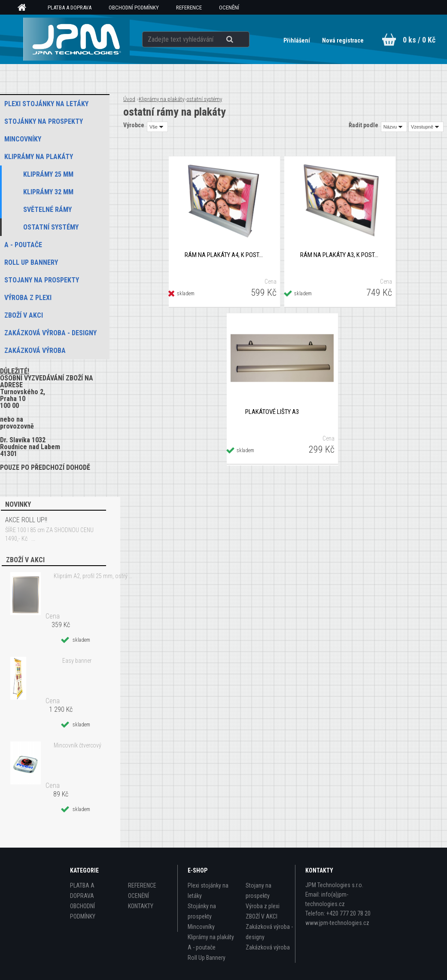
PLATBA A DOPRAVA (70, 8)
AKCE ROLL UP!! (26, 520)
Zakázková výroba (268, 947)
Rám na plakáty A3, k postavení (340, 255)
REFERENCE (189, 8)
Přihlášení (297, 40)
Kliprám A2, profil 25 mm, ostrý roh (94, 576)
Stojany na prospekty (258, 891)
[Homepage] (25, 8)
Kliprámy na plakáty (161, 99)
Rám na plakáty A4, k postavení (225, 255)
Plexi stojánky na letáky (208, 891)
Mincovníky (201, 927)
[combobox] (394, 127)
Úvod (129, 99)
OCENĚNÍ (229, 8)
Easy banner (77, 661)
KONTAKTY (141, 906)
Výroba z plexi (263, 906)
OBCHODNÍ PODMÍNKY (134, 8)
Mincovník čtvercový (78, 745)
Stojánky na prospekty (202, 911)
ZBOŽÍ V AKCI (262, 916)
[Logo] (77, 39)
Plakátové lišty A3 (272, 412)
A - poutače (202, 947)
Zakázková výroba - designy (269, 932)
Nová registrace (343, 40)
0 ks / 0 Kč (419, 40)
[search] (240, 40)
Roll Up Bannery (207, 958)
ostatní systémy (204, 99)
